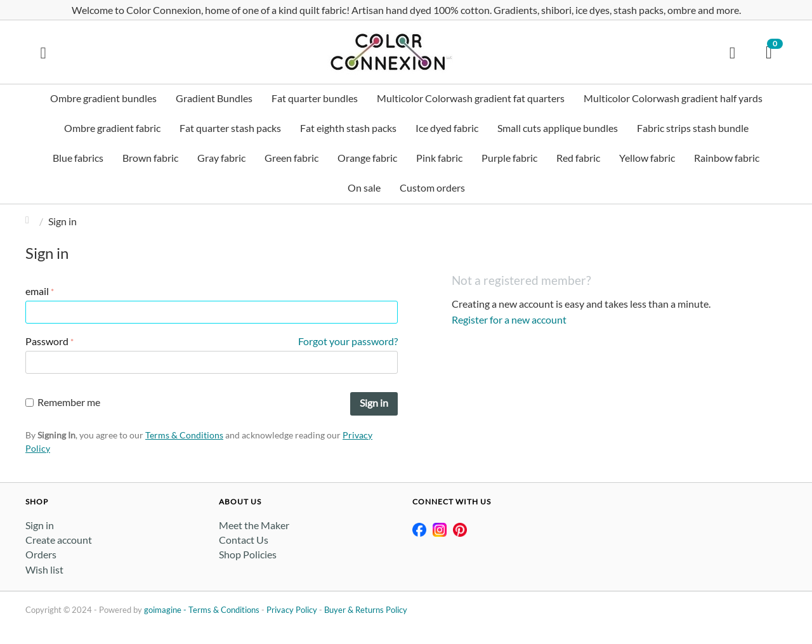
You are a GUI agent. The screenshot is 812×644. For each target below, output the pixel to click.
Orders (41, 554)
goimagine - (166, 610)
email (37, 291)
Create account (59, 540)
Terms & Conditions (184, 435)
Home (30, 221)
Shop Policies (248, 554)
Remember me (63, 402)
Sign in (374, 403)
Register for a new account (509, 319)
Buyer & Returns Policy (366, 610)
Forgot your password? (348, 341)
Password (47, 341)
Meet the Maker (254, 525)
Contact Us (244, 540)
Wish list (44, 569)
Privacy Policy (292, 610)
